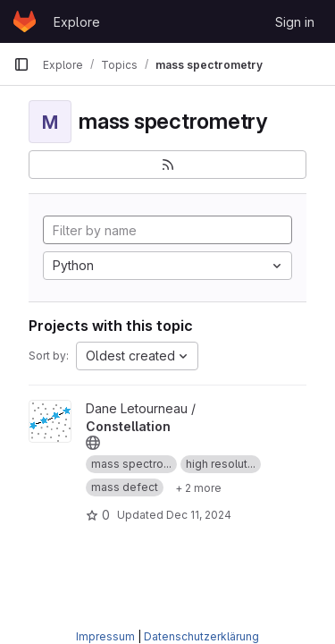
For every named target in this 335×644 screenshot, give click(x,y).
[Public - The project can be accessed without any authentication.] (93, 443)
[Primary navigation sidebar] (21, 64)
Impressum (105, 636)
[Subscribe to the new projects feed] (167, 165)
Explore (77, 22)
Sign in (295, 22)
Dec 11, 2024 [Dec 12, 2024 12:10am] (199, 515)
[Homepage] (25, 21)
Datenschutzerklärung (201, 636)
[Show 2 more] (198, 487)
